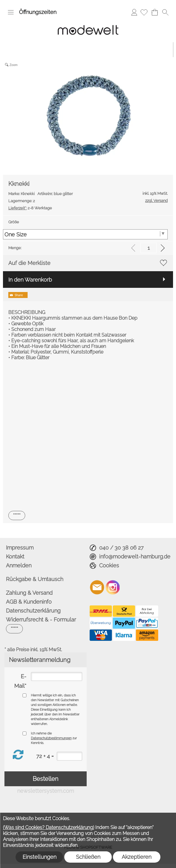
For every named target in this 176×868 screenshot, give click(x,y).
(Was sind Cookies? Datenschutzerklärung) (49, 827)
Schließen (88, 857)
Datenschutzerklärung (33, 611)
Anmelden (134, 12)
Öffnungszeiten (38, 12)
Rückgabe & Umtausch (35, 579)
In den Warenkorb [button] (30, 280)
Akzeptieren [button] (137, 857)
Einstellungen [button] (39, 857)
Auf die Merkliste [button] (29, 263)
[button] (11, 12)
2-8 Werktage (30, 208)
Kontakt (15, 557)
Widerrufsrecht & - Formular (41, 620)
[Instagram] (113, 587)
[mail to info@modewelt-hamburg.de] (97, 587)
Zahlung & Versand (29, 593)
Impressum (20, 548)
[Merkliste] (144, 12)
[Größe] (85, 234)
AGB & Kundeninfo (29, 602)
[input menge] (149, 248)
